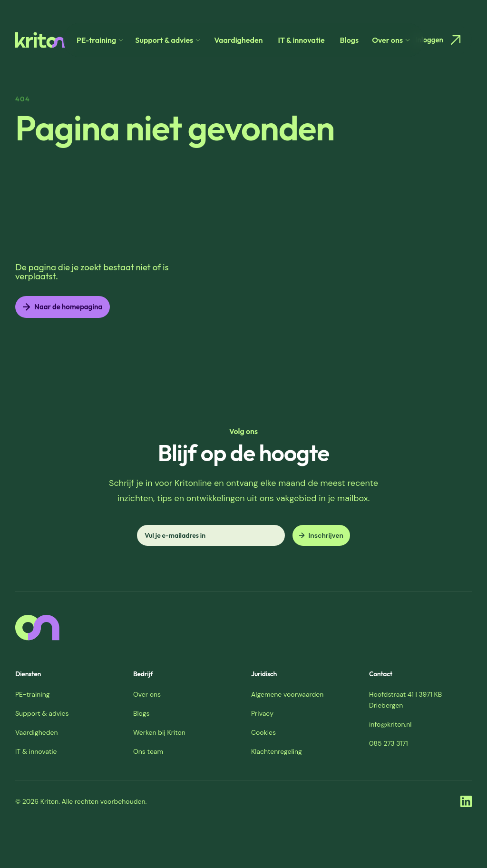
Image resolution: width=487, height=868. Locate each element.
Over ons (147, 694)
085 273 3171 (389, 743)
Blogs (350, 40)
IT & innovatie (302, 40)
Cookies (263, 732)
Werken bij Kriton (159, 732)
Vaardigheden (238, 40)
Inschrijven (321, 535)
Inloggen (440, 40)
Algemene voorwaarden (287, 694)
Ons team (148, 751)
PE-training (33, 694)
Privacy (262, 713)
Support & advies (42, 713)
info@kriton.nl (390, 724)
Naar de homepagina (63, 307)
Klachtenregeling (277, 751)
